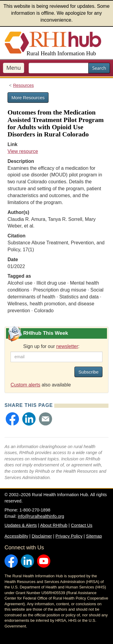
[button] (12, 419)
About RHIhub (54, 525)
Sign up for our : (51, 346)
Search (99, 68)
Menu (14, 68)
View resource (23, 151)
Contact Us (82, 525)
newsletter (67, 346)
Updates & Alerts (21, 525)
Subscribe (88, 372)
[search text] (59, 68)
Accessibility (16, 536)
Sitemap (94, 536)
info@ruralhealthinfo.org (41, 516)
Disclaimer (42, 536)
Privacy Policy (69, 536)
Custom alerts (25, 385)
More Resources (28, 98)
